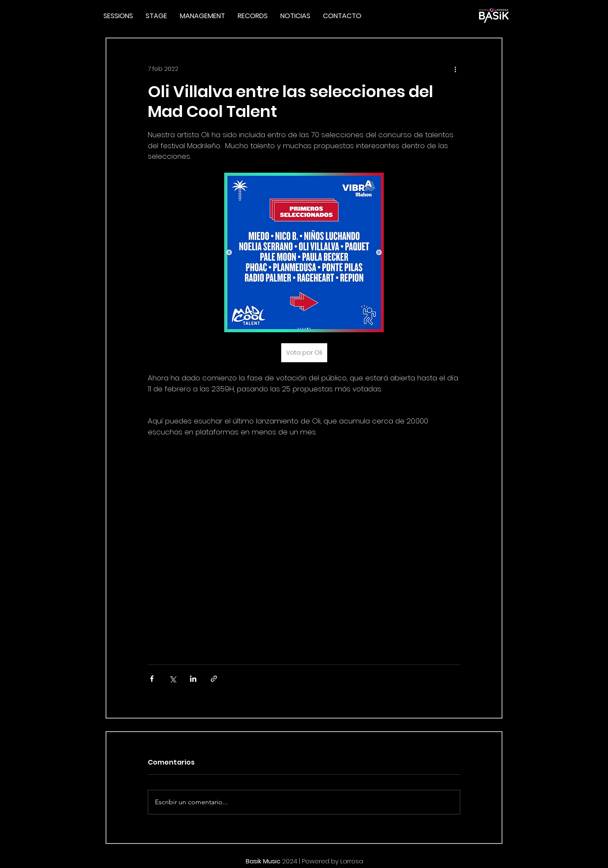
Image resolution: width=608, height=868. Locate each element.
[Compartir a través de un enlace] (214, 679)
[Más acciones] (455, 69)
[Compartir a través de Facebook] (152, 679)
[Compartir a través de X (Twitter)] (172, 679)
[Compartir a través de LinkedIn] (193, 679)
